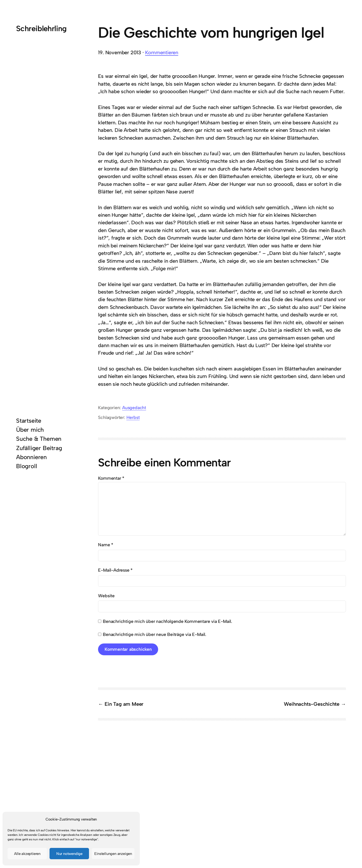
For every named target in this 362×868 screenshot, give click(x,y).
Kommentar (111, 478)
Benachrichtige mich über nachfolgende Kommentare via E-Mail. (167, 621)
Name (106, 545)
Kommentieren (162, 52)
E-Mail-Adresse (115, 570)
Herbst (133, 417)
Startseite (29, 421)
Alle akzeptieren (27, 854)
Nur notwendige (69, 854)
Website (106, 596)
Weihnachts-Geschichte (312, 704)
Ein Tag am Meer (124, 704)
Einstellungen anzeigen (113, 854)
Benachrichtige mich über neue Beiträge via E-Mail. (154, 634)
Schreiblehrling (41, 29)
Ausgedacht (134, 408)
